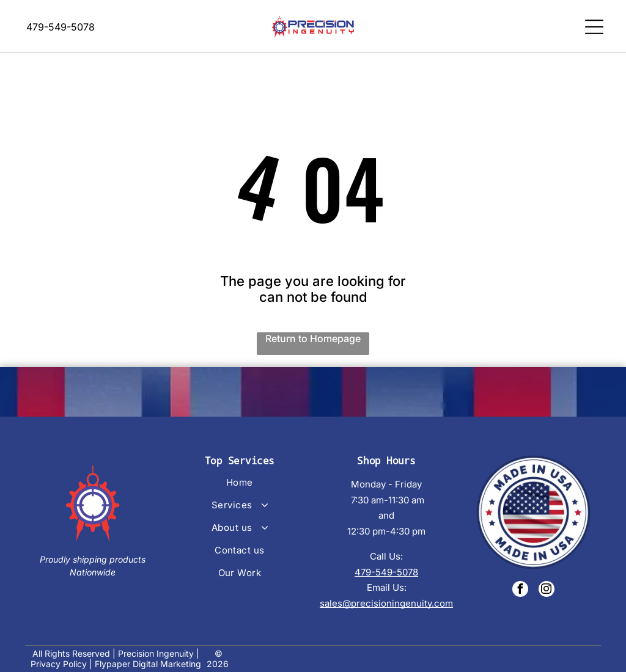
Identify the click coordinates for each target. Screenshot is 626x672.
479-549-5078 (386, 568)
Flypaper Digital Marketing (148, 661)
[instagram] (547, 587)
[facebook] (520, 587)
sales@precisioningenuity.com (386, 600)
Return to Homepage (313, 335)
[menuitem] (239, 484)
